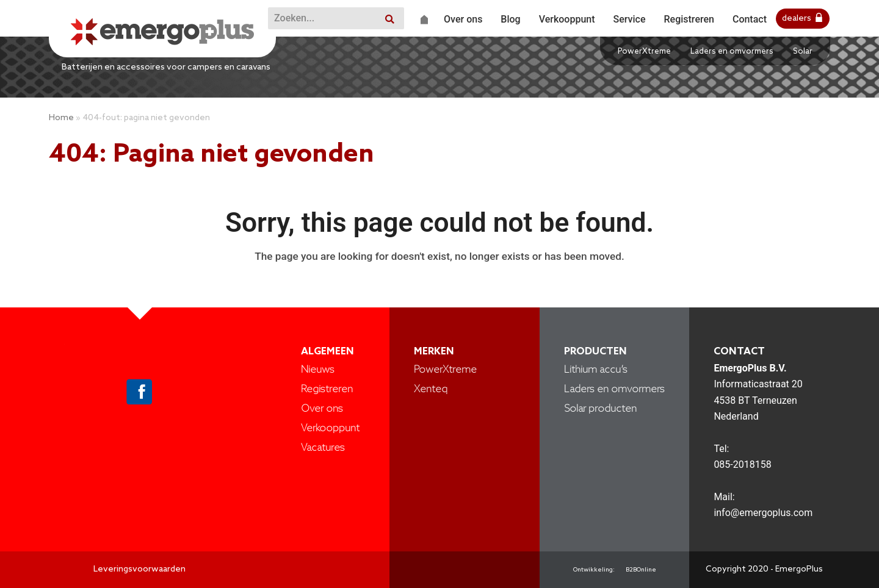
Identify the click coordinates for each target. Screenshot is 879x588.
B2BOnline (641, 570)
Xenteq (431, 389)
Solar (803, 52)
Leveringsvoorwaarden (139, 569)
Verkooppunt (330, 428)
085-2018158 (742, 464)
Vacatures (323, 448)
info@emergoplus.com (763, 513)
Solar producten (600, 409)
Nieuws (318, 370)
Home (61, 118)
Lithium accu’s (596, 370)
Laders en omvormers (732, 52)
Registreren (327, 389)
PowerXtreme (644, 52)
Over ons (322, 409)
